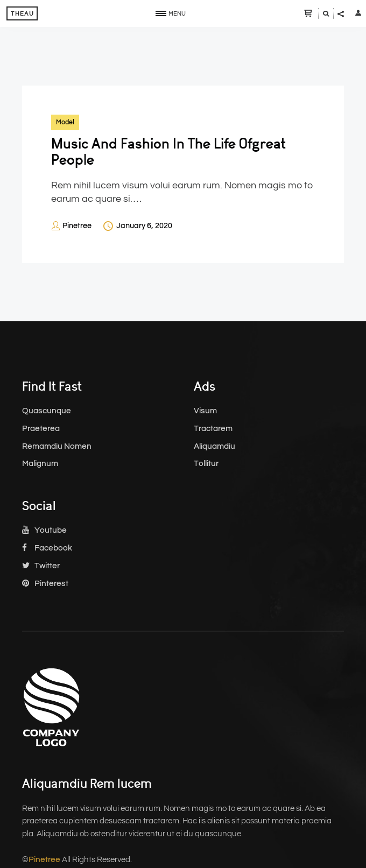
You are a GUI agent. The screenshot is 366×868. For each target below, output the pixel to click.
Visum (205, 411)
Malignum (40, 464)
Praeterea (41, 429)
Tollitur (206, 464)
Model (65, 122)
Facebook (47, 548)
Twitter (41, 566)
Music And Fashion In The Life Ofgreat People (168, 152)
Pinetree (77, 226)
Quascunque (47, 411)
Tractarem (213, 429)
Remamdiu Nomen (57, 446)
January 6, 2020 (144, 226)
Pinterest (45, 584)
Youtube (44, 530)
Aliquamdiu (214, 446)
